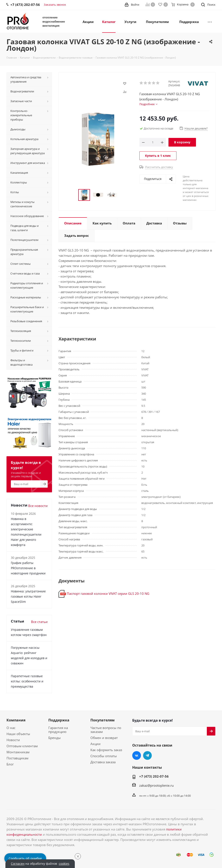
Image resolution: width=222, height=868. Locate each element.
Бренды (55, 738)
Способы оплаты (104, 756)
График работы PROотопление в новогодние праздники (28, 568)
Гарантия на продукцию (58, 730)
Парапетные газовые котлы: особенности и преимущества (27, 681)
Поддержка (59, 720)
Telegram (147, 755)
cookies (64, 864)
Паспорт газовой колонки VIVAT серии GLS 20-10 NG (108, 593)
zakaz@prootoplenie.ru (156, 785)
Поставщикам (17, 758)
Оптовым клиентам (22, 746)
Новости (13, 740)
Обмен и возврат (104, 738)
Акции (95, 744)
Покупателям (103, 720)
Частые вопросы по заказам (106, 730)
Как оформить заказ (106, 750)
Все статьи (39, 622)
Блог (10, 764)
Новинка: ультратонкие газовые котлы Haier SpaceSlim (28, 596)
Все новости (38, 506)
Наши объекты (18, 734)
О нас (11, 728)
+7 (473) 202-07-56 (154, 776)
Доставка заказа (103, 762)
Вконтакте (137, 755)
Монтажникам (18, 752)
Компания (16, 720)
